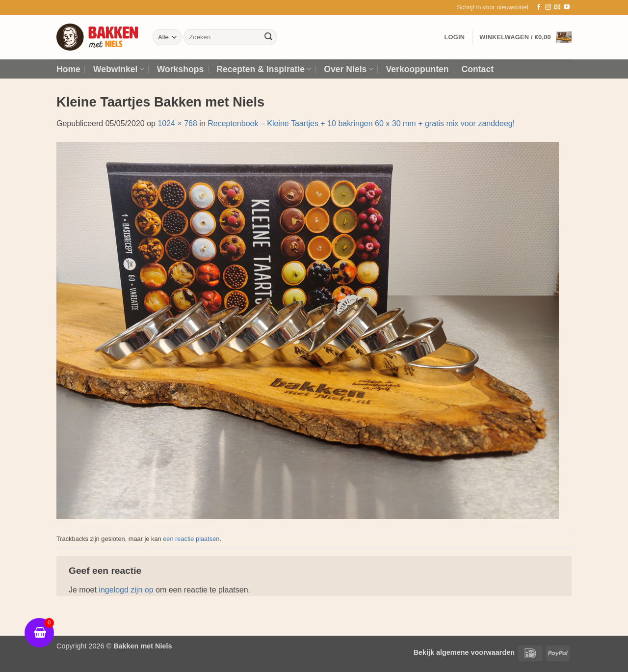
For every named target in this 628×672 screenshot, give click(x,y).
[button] (493, 7)
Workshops (180, 69)
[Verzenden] (268, 37)
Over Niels (348, 69)
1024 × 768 (177, 123)
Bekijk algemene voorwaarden (464, 652)
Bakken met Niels (143, 646)
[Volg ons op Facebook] (539, 7)
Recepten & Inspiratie (264, 69)
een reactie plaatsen (191, 539)
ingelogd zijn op (126, 590)
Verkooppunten (418, 69)
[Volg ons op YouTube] (567, 7)
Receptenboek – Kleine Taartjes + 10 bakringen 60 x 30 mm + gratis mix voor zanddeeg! (361, 123)
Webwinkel (119, 69)
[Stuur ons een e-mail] (557, 7)
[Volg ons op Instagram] (548, 7)
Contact (478, 69)
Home (68, 69)
